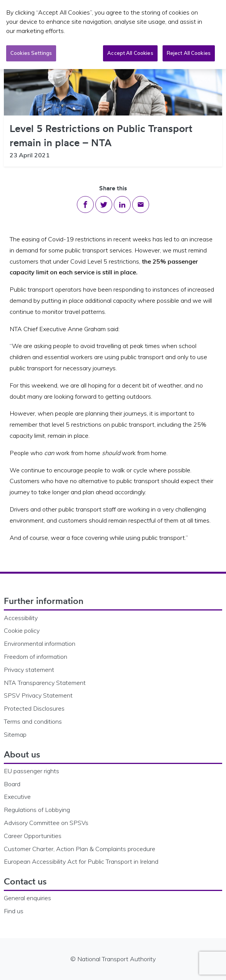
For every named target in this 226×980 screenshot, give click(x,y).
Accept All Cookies (130, 53)
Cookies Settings (31, 53)
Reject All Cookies (189, 53)
